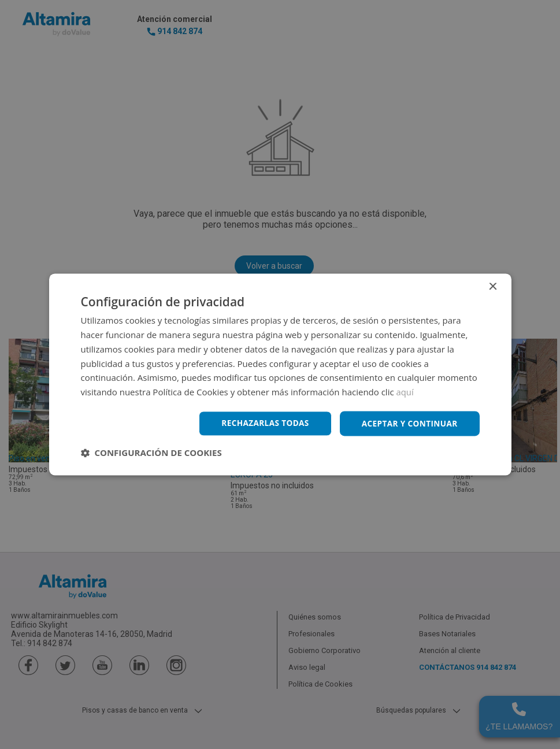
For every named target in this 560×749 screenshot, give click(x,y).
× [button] (493, 287)
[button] (151, 453)
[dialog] (280, 374)
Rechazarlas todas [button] (261, 423)
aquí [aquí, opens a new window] (405, 392)
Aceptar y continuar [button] (408, 423)
